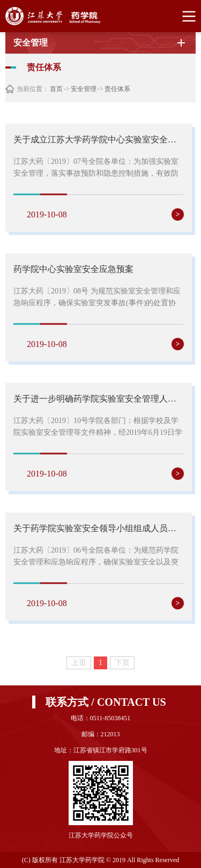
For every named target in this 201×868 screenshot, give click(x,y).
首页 (56, 89)
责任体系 (117, 89)
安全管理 (84, 89)
